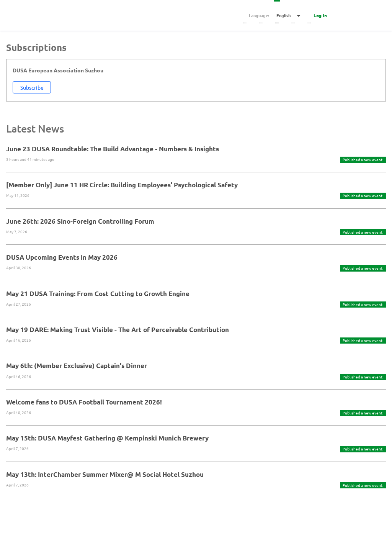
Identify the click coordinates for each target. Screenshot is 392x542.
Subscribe (32, 87)
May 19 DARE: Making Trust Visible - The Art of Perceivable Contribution (118, 330)
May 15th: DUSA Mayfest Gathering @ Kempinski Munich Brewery (107, 438)
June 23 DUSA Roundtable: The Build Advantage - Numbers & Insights (113, 149)
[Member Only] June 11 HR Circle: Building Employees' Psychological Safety (122, 185)
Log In (320, 15)
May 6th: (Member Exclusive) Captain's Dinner (77, 366)
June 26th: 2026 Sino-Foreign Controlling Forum (80, 221)
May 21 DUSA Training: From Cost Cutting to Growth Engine (98, 294)
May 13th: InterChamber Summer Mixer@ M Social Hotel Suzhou (105, 474)
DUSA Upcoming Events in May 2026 (62, 257)
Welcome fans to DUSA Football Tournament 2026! (84, 402)
